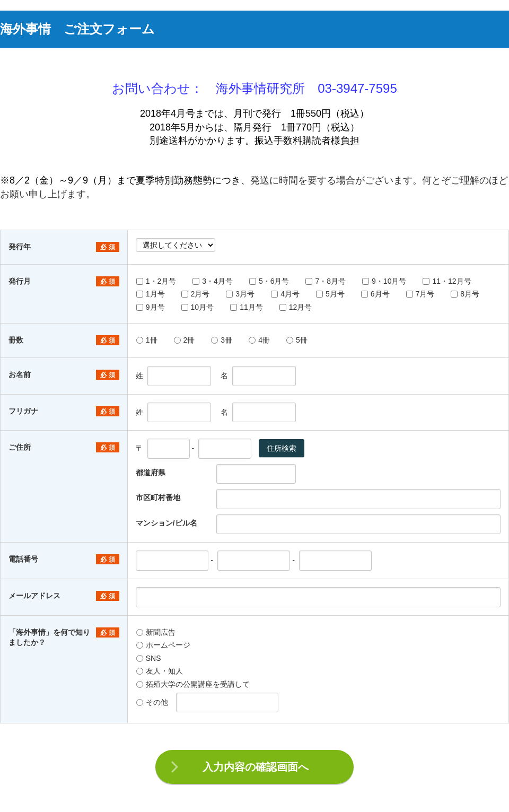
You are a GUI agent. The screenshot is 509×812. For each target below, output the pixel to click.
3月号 (240, 294)
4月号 (285, 294)
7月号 (420, 294)
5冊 (297, 340)
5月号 (330, 294)
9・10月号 (384, 281)
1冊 (147, 340)
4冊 (259, 340)
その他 (152, 702)
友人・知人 (160, 671)
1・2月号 (156, 281)
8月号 (465, 294)
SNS (149, 658)
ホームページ (163, 645)
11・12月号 (447, 281)
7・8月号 (326, 281)
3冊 (222, 340)
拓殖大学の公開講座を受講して (193, 684)
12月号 (296, 307)
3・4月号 (213, 281)
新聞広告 (156, 632)
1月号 (151, 294)
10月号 (198, 307)
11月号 (247, 307)
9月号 (151, 307)
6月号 (375, 294)
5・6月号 (269, 281)
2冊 (185, 340)
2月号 (196, 294)
